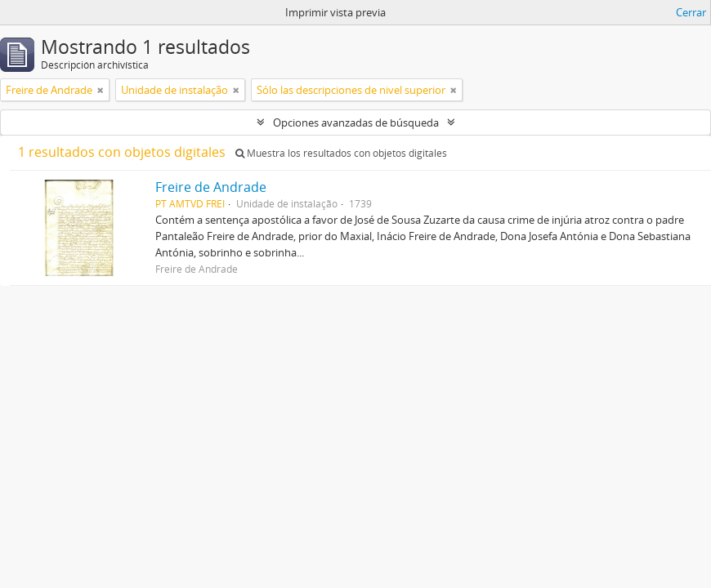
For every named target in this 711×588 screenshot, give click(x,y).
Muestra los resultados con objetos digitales (341, 153)
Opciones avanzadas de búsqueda (356, 122)
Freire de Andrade (211, 187)
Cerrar (691, 12)
